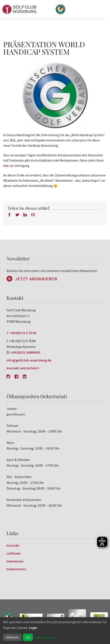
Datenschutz (16, 569)
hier (6, 166)
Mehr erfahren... (46, 638)
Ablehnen (12, 637)
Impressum (15, 561)
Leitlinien (14, 553)
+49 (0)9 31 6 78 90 (23, 333)
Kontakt (13, 545)
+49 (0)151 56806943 (25, 352)
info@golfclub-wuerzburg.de (29, 360)
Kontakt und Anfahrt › (23, 368)
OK (28, 637)
